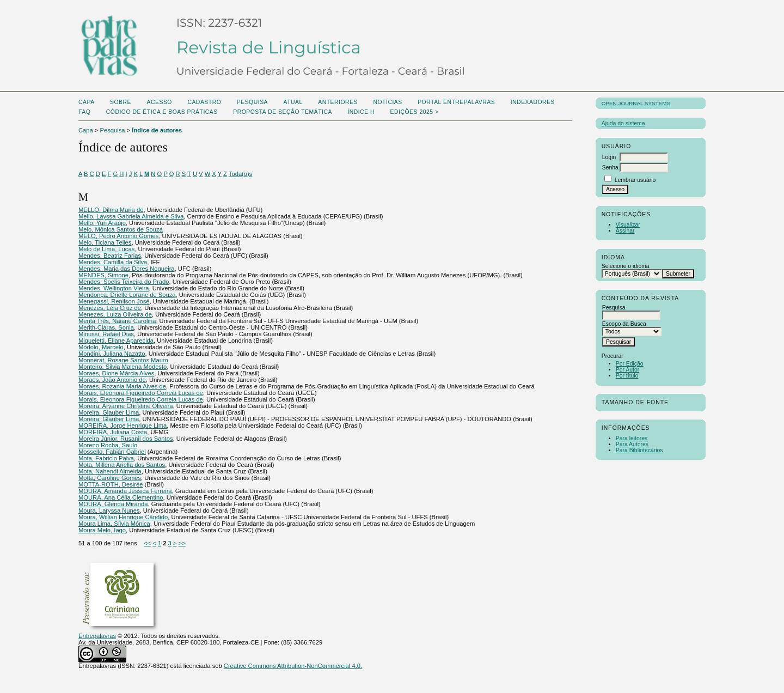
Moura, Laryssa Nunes (109, 510)
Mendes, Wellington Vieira (114, 288)
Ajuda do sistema (623, 123)
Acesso (160, 102)
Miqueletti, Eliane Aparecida (116, 341)
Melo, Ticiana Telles (105, 242)
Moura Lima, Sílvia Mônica (114, 524)
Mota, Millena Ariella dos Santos (122, 465)
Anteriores (338, 102)
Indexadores (533, 102)
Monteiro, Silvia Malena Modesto (122, 367)
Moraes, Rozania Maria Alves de (122, 386)
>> (182, 543)
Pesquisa (252, 102)
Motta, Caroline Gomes (110, 478)
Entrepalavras (97, 636)
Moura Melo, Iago (102, 530)
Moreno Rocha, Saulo (108, 445)
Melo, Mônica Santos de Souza (121, 229)
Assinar (625, 231)
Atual (293, 102)
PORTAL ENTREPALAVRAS (456, 102)
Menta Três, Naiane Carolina (117, 321)
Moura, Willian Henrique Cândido (123, 517)
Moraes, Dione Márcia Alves (116, 373)
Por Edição (630, 364)
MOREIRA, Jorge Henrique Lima (122, 425)
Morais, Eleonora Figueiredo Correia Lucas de (141, 393)
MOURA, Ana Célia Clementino (121, 497)
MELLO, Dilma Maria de (111, 210)
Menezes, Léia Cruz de (110, 308)
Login (609, 157)
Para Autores (632, 444)
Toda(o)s (241, 174)
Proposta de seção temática (283, 112)
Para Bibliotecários (639, 450)
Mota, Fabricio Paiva (106, 458)
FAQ (84, 112)
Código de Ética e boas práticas (162, 112)
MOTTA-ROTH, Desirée (111, 484)
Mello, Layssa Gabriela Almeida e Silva (131, 216)
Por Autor (627, 370)
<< (147, 543)
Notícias (387, 102)
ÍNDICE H (361, 112)
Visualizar (628, 225)
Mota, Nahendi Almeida (110, 471)
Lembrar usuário (635, 180)
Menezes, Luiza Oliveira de (115, 314)
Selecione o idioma (626, 266)
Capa (87, 102)
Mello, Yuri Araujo (102, 223)
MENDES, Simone (103, 275)
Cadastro (204, 102)
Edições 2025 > (415, 112)
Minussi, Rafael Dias (106, 334)
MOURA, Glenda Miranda (113, 504)
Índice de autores (157, 130)
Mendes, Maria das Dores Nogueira (127, 269)
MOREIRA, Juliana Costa (113, 432)
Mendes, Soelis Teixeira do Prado (124, 282)
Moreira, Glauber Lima (109, 412)
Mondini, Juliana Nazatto (112, 354)
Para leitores (632, 438)
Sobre (121, 102)
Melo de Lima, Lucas (106, 249)
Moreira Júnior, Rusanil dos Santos (126, 439)
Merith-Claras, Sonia (106, 327)
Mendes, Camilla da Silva (113, 262)
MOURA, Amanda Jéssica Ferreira (125, 491)
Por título (627, 376)
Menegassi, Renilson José (114, 301)
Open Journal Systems (636, 103)
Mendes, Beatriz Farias (110, 256)
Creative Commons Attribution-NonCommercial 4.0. (293, 666)
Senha (610, 168)
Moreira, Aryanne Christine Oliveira (125, 406)
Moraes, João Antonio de (112, 380)
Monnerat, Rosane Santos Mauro (123, 360)
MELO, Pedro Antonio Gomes (118, 236)
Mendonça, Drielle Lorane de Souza (127, 295)
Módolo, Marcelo (101, 347)
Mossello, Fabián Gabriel (112, 452)
